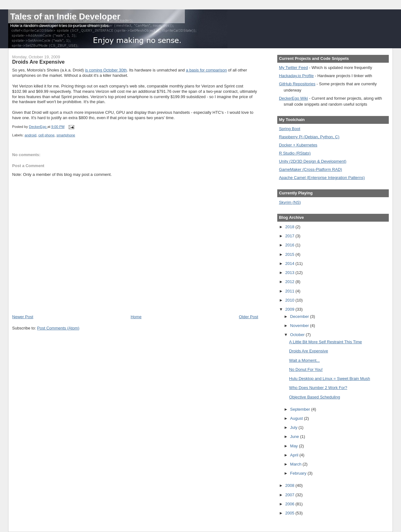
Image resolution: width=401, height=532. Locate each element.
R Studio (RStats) (295, 153)
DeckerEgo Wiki (293, 98)
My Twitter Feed (293, 68)
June (295, 437)
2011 (290, 291)
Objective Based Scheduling (315, 397)
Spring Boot (289, 129)
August (297, 418)
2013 (290, 273)
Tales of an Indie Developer (65, 16)
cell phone (46, 135)
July (294, 427)
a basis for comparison (206, 70)
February (299, 473)
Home (136, 317)
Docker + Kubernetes (298, 145)
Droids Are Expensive (309, 351)
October (298, 335)
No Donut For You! (306, 369)
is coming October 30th (106, 70)
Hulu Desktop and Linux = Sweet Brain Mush (330, 379)
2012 (290, 282)
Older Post (249, 317)
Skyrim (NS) (290, 202)
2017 (290, 236)
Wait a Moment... (305, 360)
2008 (290, 485)
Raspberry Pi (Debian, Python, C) (309, 137)
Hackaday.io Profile (296, 76)
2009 (290, 309)
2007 (290, 495)
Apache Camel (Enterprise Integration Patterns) (322, 178)
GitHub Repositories (297, 84)
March (296, 464)
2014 (290, 263)
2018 (290, 227)
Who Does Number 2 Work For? (318, 388)
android (30, 135)
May (294, 446)
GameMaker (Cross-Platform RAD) (310, 169)
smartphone (66, 135)
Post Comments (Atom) (58, 328)
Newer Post (23, 317)
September (301, 409)
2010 (290, 300)
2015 (290, 254)
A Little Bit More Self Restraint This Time (325, 342)
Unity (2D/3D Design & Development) (312, 161)
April (295, 455)
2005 (290, 513)
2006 (290, 504)
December (300, 316)
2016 (290, 245)
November (300, 326)
